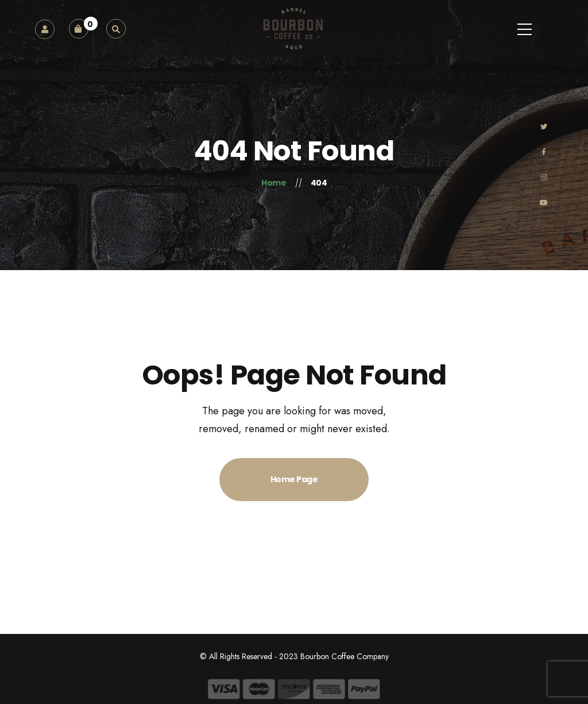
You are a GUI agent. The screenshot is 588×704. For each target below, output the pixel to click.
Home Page (294, 479)
